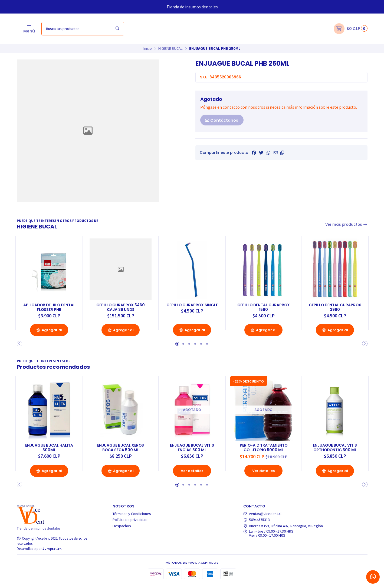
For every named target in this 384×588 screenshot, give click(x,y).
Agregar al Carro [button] (49, 336)
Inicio (148, 48)
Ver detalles (192, 474)
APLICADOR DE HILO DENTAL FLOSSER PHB (49, 306)
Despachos (122, 529)
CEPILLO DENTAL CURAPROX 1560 (263, 306)
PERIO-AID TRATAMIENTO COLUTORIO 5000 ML (263, 450)
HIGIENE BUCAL (170, 48)
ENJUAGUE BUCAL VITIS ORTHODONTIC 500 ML (335, 450)
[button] (282, 153)
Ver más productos (346, 225)
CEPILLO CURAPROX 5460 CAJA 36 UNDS (121, 306)
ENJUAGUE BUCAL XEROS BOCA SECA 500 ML (121, 450)
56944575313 (257, 523)
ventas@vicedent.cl (262, 517)
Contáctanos (221, 120)
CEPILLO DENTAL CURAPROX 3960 (335, 306)
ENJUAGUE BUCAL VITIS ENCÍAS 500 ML (192, 450)
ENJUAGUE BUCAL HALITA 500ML (49, 450)
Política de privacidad (130, 523)
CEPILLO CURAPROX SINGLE (192, 306)
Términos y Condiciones (132, 517)
